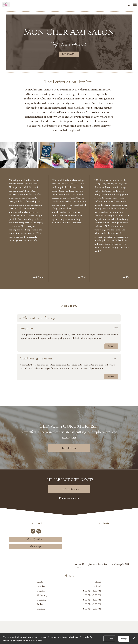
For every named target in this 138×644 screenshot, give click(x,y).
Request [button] (111, 346)
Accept (124, 639)
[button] (129, 4)
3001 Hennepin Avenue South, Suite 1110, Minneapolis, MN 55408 (102, 566)
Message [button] (36, 546)
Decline (109, 639)
